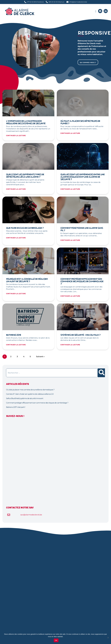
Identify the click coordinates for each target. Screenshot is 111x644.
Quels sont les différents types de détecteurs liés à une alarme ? (25, 176)
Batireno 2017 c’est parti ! (16, 407)
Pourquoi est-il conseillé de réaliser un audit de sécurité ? (27, 280)
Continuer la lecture (16, 136)
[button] (96, 11)
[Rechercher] (101, 373)
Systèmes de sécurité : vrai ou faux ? (80, 335)
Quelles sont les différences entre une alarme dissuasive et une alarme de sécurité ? (82, 177)
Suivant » (40, 356)
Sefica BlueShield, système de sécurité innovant (25, 398)
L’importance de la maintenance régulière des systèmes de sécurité (26, 122)
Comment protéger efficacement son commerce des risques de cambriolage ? (82, 281)
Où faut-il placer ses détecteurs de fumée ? (80, 122)
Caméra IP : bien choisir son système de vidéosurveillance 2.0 (30, 394)
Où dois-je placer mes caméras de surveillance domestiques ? (30, 390)
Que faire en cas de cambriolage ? (25, 228)
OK (56, 640)
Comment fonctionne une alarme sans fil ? (82, 229)
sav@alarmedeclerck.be (31, 515)
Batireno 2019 (13, 335)
